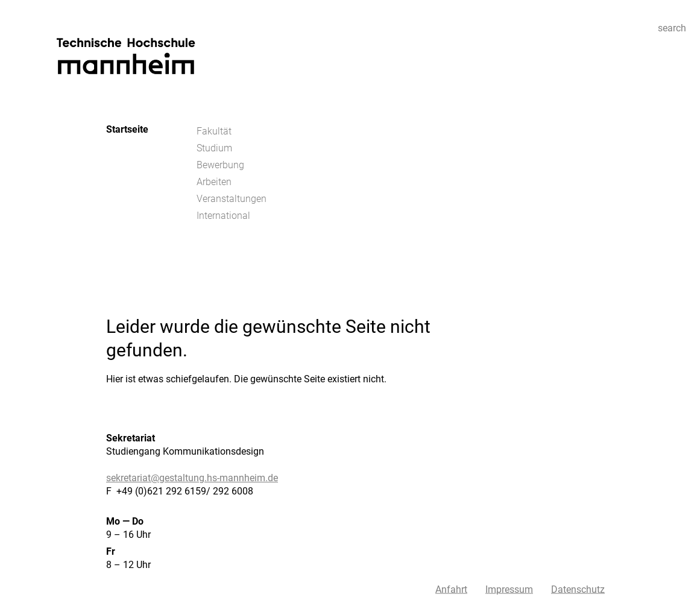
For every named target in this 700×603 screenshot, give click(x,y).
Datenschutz (578, 589)
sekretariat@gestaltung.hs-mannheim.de (192, 478)
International (223, 216)
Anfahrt (451, 589)
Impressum (509, 589)
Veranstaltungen (232, 199)
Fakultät (214, 131)
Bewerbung (220, 165)
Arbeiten (214, 182)
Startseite (127, 129)
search (672, 28)
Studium (214, 148)
